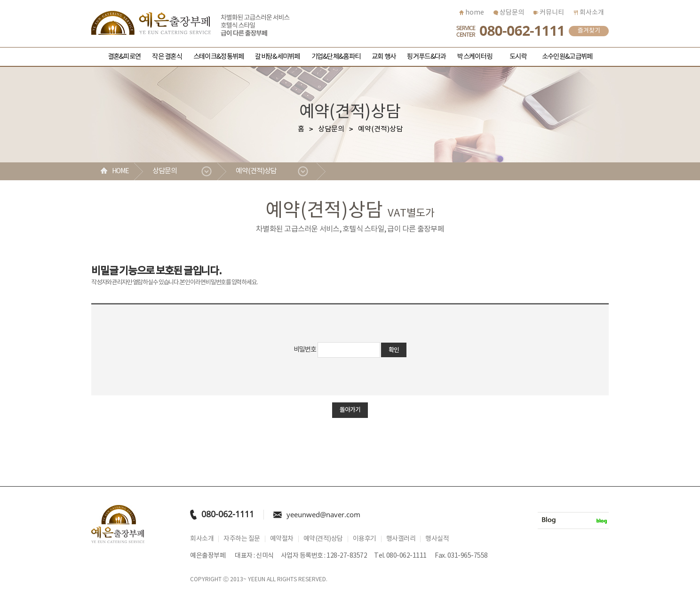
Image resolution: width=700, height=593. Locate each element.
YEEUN (257, 580)
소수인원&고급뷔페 (567, 57)
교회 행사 (384, 57)
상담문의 (509, 13)
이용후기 (365, 539)
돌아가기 (350, 410)
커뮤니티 (549, 13)
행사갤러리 (401, 539)
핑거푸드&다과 (426, 57)
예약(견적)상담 (256, 171)
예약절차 (282, 539)
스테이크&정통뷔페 (219, 57)
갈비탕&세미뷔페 (277, 57)
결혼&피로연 (124, 57)
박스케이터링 (475, 57)
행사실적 (437, 539)
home (472, 13)
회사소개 (589, 13)
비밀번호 (305, 350)
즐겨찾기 (589, 31)
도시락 (518, 57)
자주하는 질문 (242, 539)
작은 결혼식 (167, 57)
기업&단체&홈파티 (336, 57)
